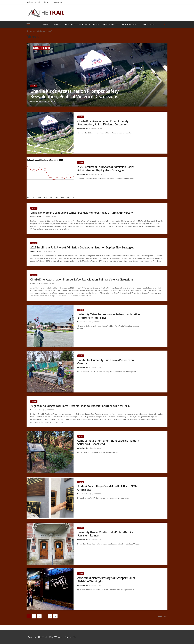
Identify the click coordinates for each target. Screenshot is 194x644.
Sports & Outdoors (88, 24)
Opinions (57, 24)
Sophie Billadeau (36, 251)
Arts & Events (110, 24)
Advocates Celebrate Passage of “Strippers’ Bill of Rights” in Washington (106, 580)
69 (50, 616)
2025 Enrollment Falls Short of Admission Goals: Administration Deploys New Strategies (106, 169)
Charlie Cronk (35, 284)
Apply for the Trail (33, 2)
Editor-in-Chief (36, 101)
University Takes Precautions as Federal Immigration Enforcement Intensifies (109, 316)
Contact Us (58, 2)
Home (29, 31)
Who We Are (47, 2)
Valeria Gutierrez (36, 217)
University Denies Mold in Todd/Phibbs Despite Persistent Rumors (105, 534)
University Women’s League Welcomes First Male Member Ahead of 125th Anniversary (82, 213)
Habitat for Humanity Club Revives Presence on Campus (106, 362)
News (45, 24)
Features (70, 24)
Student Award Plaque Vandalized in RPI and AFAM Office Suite (107, 488)
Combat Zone (148, 24)
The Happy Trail (129, 24)
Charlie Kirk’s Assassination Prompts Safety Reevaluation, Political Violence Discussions (74, 94)
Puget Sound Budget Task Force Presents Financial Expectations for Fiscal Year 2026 (80, 406)
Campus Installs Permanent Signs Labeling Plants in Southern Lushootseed (108, 442)
